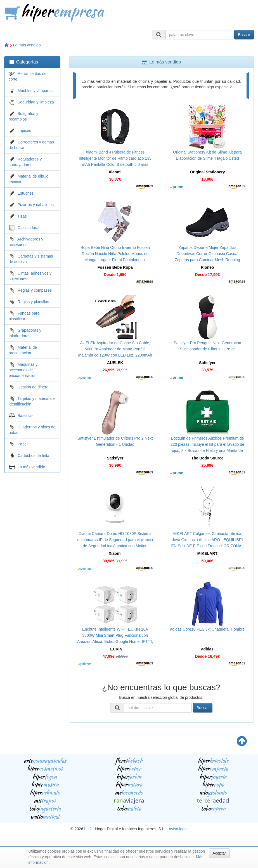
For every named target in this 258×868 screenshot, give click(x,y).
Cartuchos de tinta (34, 456)
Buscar (244, 35)
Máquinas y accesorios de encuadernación (23, 370)
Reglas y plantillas (33, 302)
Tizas (22, 216)
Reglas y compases (35, 290)
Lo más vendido (27, 45)
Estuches (26, 193)
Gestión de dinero (33, 387)
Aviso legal (178, 829)
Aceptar (219, 853)
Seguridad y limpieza (36, 102)
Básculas (26, 416)
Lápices (24, 131)
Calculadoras (29, 228)
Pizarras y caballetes (36, 205)
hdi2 (88, 829)
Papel (23, 444)
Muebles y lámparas (35, 91)
